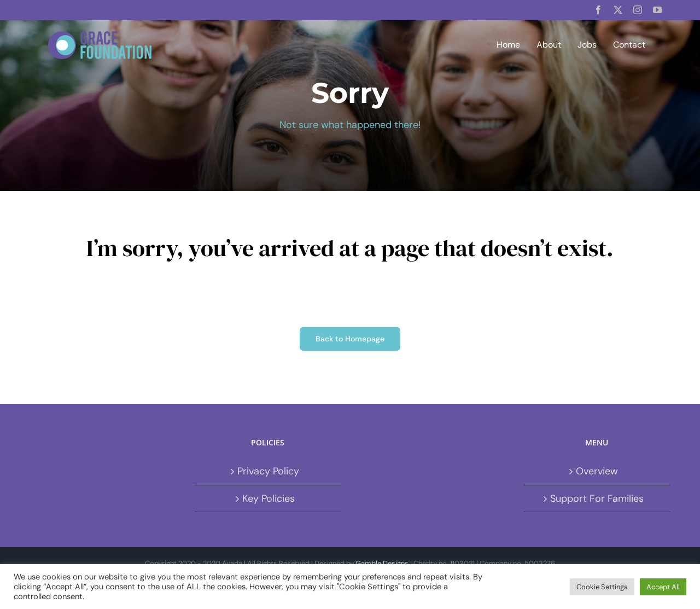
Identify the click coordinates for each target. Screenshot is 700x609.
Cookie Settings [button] (602, 587)
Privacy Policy (268, 471)
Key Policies (269, 498)
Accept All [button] (663, 587)
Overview (597, 471)
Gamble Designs (382, 563)
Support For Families (597, 498)
